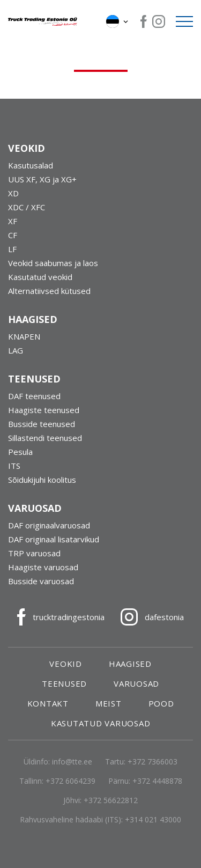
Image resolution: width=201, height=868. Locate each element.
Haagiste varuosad (43, 567)
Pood (161, 703)
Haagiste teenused (44, 410)
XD (13, 193)
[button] (118, 21)
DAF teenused (34, 396)
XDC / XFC (27, 207)
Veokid (66, 664)
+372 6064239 (70, 781)
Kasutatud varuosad (101, 723)
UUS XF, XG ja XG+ (42, 179)
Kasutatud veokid (40, 277)
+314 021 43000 (153, 819)
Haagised (130, 664)
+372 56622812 (111, 800)
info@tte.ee (72, 762)
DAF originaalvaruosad (49, 525)
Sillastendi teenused (45, 438)
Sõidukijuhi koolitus (42, 480)
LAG (16, 350)
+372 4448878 (157, 781)
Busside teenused (42, 424)
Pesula (20, 452)
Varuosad (136, 683)
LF (12, 249)
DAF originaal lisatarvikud (54, 539)
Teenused (64, 683)
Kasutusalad (31, 165)
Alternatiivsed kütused (49, 291)
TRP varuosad (34, 553)
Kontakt (48, 703)
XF (13, 221)
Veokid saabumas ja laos (53, 263)
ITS (14, 466)
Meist (109, 703)
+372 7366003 (152, 762)
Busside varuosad (41, 581)
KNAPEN (24, 336)
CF (13, 235)
